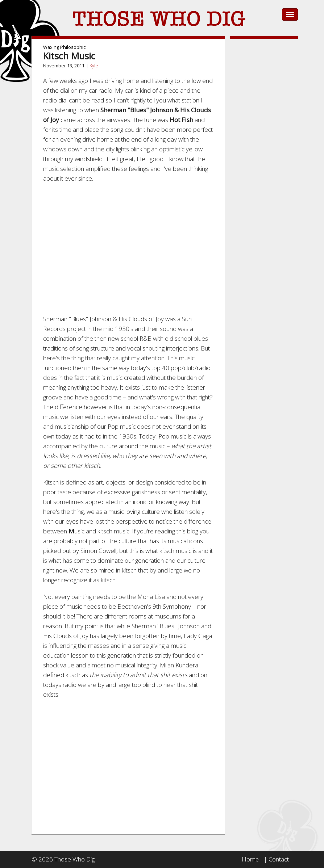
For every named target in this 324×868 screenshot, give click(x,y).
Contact (279, 859)
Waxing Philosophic (64, 47)
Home (250, 859)
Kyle (94, 66)
